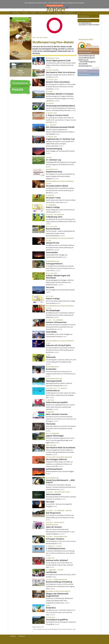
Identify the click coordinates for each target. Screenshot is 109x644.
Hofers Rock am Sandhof (57, 402)
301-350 (66, 629)
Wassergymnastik (54, 381)
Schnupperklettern (54, 264)
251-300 (62, 629)
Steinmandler (52, 252)
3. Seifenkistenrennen (56, 549)
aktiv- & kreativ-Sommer (57, 414)
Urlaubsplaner (68, 13)
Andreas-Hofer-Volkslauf (57, 560)
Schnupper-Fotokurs (55, 539)
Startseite (13, 636)
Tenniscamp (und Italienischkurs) (60, 106)
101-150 (49, 629)
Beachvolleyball (53, 229)
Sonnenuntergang (54, 149)
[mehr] (48, 67)
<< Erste (34, 629)
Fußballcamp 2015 (54, 217)
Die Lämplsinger (53, 310)
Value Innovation (53, 494)
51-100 (45, 629)
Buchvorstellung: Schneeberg (59, 582)
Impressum (22, 636)
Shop (78, 13)
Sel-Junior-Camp (53, 198)
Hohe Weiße (51, 332)
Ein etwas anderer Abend (57, 186)
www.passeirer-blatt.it (86, 39)
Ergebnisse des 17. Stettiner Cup (60, 139)
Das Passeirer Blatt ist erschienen (61, 72)
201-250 (58, 629)
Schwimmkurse (53, 391)
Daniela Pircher (53, 243)
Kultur (33, 13)
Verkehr (25, 13)
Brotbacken (51, 369)
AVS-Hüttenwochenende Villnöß (60, 127)
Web (48, 13)
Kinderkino (51, 608)
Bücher (41, 13)
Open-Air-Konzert (54, 527)
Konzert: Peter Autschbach (58, 82)
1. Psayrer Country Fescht (57, 115)
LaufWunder (51, 572)
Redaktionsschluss (54, 172)
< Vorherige (39, 629)
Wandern (57, 13)
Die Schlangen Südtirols (56, 459)
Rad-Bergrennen (53, 513)
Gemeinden (15, 13)
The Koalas (51, 424)
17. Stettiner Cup (54, 160)
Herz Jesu (50, 502)
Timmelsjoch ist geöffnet (57, 620)
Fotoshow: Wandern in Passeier (60, 94)
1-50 (42, 629)
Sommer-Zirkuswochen (56, 322)
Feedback (27, 10)
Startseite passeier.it (16, 10)
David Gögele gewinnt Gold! (58, 61)
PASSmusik (51, 357)
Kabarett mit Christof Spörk (58, 345)
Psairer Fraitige (53, 207)
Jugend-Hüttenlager (55, 436)
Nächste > (70, 629)
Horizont (50, 287)
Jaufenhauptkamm (54, 469)
